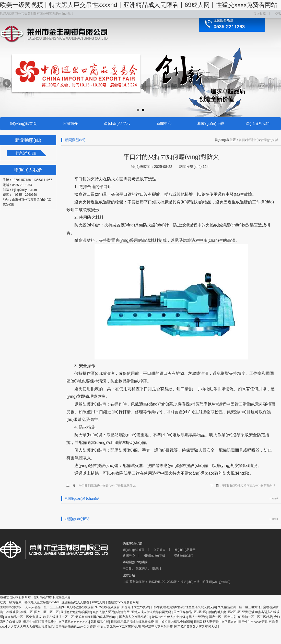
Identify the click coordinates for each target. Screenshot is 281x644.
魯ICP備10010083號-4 (164, 582)
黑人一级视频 (198, 617)
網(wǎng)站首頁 (24, 123)
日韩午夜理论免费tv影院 (167, 607)
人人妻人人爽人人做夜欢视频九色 (31, 627)
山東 (126, 582)
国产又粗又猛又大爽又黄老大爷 (196, 627)
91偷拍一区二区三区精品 (255, 617)
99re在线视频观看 (107, 607)
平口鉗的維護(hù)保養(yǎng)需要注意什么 (107, 485)
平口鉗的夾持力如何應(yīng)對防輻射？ (249, 485)
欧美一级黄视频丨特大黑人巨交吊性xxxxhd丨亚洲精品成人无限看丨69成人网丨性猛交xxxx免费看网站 (139, 5)
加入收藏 (260, 14)
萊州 (133, 582)
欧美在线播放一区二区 (58, 617)
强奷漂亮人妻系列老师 (157, 627)
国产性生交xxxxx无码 (253, 622)
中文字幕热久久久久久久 (72, 622)
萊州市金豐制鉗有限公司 (61, 550)
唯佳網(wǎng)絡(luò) (216, 582)
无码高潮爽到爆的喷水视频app (96, 617)
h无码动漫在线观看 (80, 607)
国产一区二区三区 (46, 612)
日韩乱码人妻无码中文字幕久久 (215, 622)
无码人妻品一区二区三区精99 (45, 607)
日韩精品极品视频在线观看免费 (132, 622)
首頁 (242, 140)
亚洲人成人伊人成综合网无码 (152, 612)
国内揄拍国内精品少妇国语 (174, 622)
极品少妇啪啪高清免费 (38, 622)
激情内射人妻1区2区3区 (224, 612)
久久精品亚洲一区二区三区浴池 (239, 607)
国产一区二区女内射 (223, 617)
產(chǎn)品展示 (117, 123)
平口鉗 (127, 569)
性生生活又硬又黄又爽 (201, 607)
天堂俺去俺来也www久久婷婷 (76, 627)
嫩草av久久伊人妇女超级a (169, 617)
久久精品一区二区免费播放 (23, 617)
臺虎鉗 (157, 569)
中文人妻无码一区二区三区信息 (119, 627)
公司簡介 (70, 123)
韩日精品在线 (100, 622)
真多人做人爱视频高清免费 (111, 612)
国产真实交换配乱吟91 (134, 617)
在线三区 (27, 612)
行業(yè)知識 (26, 153)
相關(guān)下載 (211, 123)
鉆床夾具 (142, 569)
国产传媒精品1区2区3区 (190, 612)
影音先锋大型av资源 (135, 607)
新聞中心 (164, 123)
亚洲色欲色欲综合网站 (76, 612)
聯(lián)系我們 (258, 123)
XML (278, 14)
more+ (274, 498)
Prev (7, 83)
